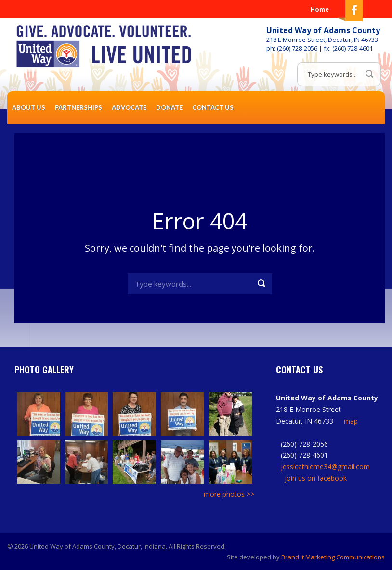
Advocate (129, 107)
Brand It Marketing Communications (333, 557)
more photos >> (229, 494)
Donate (169, 107)
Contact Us (213, 107)
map (351, 421)
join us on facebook (316, 478)
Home (320, 9)
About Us (29, 107)
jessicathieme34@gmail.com (325, 467)
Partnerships (78, 107)
